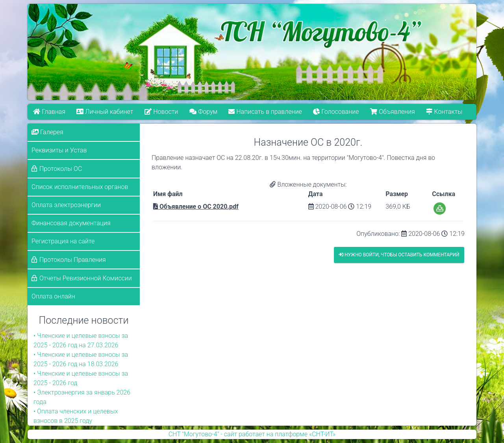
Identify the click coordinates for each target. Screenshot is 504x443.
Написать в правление (265, 112)
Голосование (336, 112)
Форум (203, 112)
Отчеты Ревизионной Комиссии (86, 278)
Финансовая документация (71, 223)
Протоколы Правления (73, 260)
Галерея (47, 132)
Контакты (445, 112)
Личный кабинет (105, 112)
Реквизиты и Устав (59, 150)
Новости (161, 112)
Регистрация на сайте (63, 241)
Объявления (393, 112)
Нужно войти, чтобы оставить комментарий (399, 255)
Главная (49, 112)
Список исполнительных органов (80, 187)
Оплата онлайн (53, 296)
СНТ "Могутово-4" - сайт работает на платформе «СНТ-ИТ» (252, 434)
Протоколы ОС (61, 169)
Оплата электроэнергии (66, 205)
